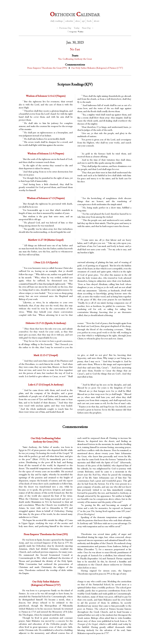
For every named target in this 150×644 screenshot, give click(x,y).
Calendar (69, 21)
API (83, 21)
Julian (81, 32)
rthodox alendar (75, 14)
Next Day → (88, 28)
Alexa (77, 21)
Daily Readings (57, 21)
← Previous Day (64, 28)
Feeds (89, 21)
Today (77, 28)
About (97, 21)
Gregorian (72, 32)
